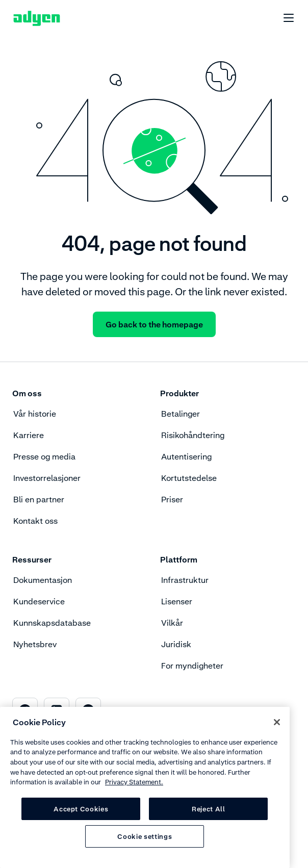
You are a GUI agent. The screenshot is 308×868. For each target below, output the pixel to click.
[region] (145, 787)
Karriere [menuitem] (29, 435)
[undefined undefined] (283, 18)
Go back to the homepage (154, 324)
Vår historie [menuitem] (35, 414)
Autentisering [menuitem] (186, 456)
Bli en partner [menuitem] (39, 499)
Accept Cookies (81, 809)
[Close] (277, 722)
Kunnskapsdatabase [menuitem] (52, 623)
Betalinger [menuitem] (181, 414)
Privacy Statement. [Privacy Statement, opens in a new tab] (134, 782)
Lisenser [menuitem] (177, 601)
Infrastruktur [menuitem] (185, 580)
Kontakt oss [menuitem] (35, 521)
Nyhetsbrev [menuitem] (35, 644)
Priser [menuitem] (172, 499)
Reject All (209, 809)
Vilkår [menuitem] (172, 623)
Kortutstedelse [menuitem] (189, 478)
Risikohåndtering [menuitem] (193, 435)
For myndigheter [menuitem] (192, 666)
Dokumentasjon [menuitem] (43, 580)
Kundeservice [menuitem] (39, 601)
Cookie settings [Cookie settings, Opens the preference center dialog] (145, 836)
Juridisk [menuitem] (176, 644)
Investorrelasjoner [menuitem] (47, 478)
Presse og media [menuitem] (44, 456)
